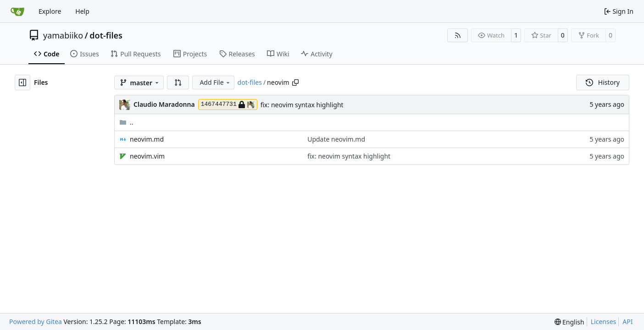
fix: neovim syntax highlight (302, 105)
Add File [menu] (215, 82)
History (603, 82)
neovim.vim (147, 156)
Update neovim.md (336, 139)
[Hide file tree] (22, 82)
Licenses (604, 322)
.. (126, 122)
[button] (178, 82)
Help (82, 11)
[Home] (17, 11)
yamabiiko (63, 35)
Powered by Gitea (36, 322)
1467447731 (228, 104)
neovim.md (147, 139)
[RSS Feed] (458, 35)
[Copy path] (295, 82)
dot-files (106, 35)
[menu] (569, 322)
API (627, 322)
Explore (50, 11)
